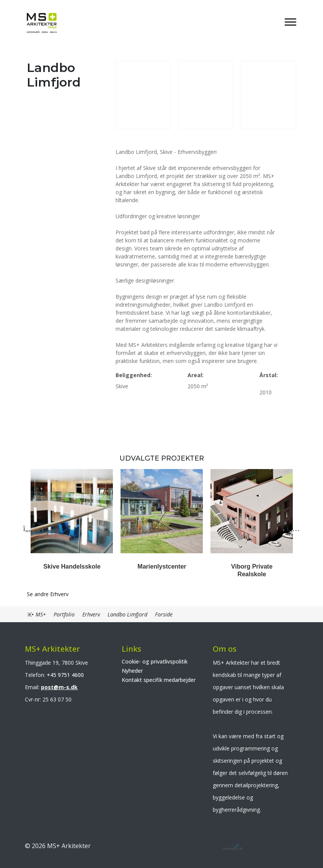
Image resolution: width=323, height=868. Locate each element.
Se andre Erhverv (48, 594)
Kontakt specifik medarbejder (159, 680)
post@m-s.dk (59, 687)
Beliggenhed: (134, 375)
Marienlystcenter (162, 566)
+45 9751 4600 (65, 675)
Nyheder (132, 671)
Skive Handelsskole (72, 566)
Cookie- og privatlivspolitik (155, 661)
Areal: (196, 375)
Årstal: (269, 375)
